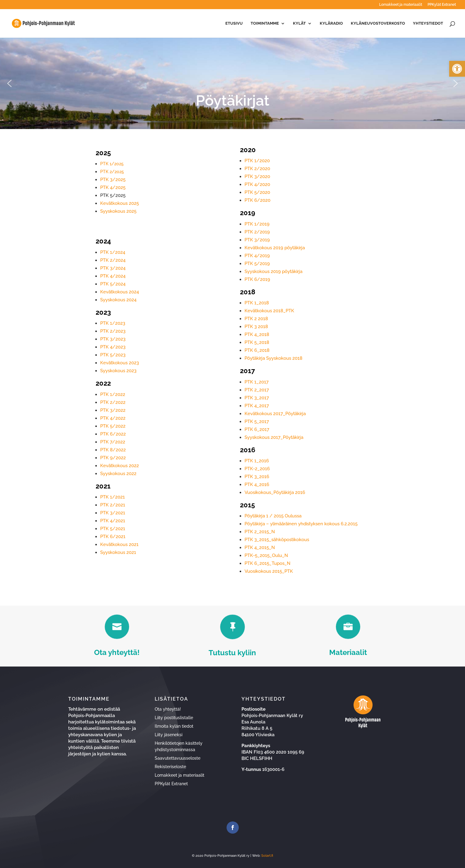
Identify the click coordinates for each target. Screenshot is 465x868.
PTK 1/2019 (257, 224)
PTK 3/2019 (257, 240)
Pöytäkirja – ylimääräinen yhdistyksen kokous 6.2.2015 (301, 524)
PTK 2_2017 (257, 390)
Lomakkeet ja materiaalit (401, 5)
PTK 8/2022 (113, 450)
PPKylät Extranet (442, 5)
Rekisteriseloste (170, 767)
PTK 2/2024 (113, 260)
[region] (232, 83)
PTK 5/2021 (113, 529)
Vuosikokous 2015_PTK (269, 571)
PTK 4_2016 (257, 485)
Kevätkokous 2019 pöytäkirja (275, 248)
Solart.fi (267, 856)
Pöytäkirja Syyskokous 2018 (273, 358)
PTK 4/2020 (257, 184)
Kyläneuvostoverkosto (378, 23)
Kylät (299, 23)
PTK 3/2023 (113, 339)
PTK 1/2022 (113, 394)
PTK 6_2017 (257, 429)
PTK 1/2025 (112, 164)
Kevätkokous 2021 (119, 544)
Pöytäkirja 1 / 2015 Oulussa (273, 516)
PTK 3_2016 (257, 477)
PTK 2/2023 (113, 331)
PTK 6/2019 (257, 279)
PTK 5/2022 (113, 426)
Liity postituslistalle (174, 718)
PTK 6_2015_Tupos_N (268, 563)
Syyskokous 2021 (118, 552)
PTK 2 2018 (256, 319)
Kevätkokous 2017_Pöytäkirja (275, 414)
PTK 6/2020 (257, 200)
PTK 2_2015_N (260, 532)
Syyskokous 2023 (118, 371)
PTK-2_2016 (257, 469)
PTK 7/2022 (113, 442)
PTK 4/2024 (113, 276)
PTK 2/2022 (113, 402)
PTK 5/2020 (257, 192)
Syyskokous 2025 (118, 211)
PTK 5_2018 (257, 342)
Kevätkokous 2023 (120, 363)
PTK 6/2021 (113, 537)
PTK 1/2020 (257, 161)
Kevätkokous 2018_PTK (269, 311)
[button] (457, 69)
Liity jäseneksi (169, 735)
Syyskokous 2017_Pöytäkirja (274, 437)
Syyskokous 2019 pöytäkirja (273, 271)
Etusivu (234, 23)
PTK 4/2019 (257, 256)
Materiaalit (348, 652)
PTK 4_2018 (257, 334)
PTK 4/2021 (113, 521)
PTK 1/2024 (113, 252)
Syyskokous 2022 (118, 474)
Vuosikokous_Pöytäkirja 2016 (275, 492)
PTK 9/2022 (113, 458)
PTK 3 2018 (256, 327)
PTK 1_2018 (257, 303)
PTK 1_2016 (257, 461)
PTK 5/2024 (113, 284)
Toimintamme (265, 23)
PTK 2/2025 (112, 172)
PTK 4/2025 (113, 187)
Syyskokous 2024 (118, 300)
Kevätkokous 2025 (120, 203)
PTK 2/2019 (257, 232)
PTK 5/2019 (257, 264)
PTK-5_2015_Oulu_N (266, 555)
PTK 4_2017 (257, 406)
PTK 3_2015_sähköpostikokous (277, 540)
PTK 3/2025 (113, 180)
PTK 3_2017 (257, 398)
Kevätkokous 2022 (120, 466)
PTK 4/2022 (113, 418)
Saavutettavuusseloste (178, 758)
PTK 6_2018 (257, 350)
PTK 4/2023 (113, 347)
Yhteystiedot (428, 23)
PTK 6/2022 (113, 434)
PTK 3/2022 (113, 410)
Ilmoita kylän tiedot (174, 726)
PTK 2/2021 (113, 505)
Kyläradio (331, 23)
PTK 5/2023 (113, 355)
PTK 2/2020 (257, 169)
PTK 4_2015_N (260, 548)
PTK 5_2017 (257, 422)
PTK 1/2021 (113, 497)
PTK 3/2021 (113, 513)
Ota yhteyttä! (117, 652)
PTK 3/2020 (257, 177)
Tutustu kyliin (232, 653)
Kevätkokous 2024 (120, 292)
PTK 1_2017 (257, 382)
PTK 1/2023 (113, 323)
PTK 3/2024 (113, 268)
